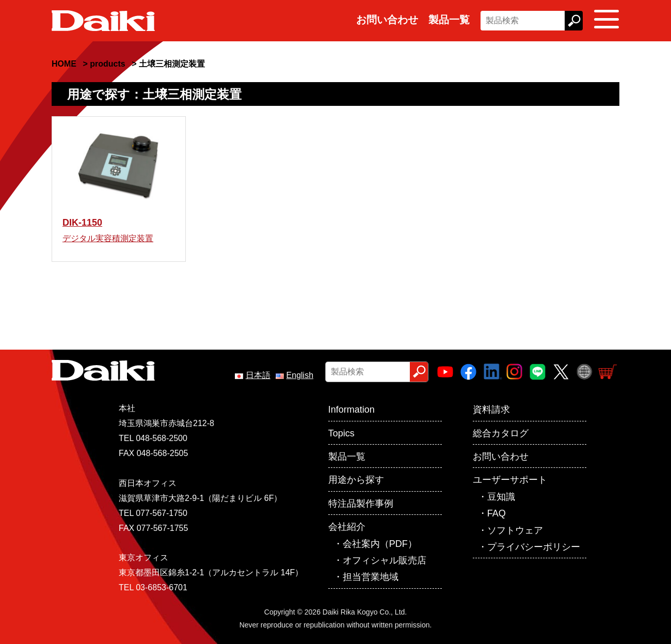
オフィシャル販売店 (385, 560)
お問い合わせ (387, 20)
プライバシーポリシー (534, 547)
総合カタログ (501, 433)
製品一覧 (449, 20)
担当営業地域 (371, 577)
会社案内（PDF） (380, 544)
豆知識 (501, 497)
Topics (341, 433)
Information (352, 410)
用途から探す (356, 480)
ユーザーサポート (510, 480)
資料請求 (491, 410)
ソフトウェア (515, 530)
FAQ (497, 513)
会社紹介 (347, 527)
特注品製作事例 (361, 504)
